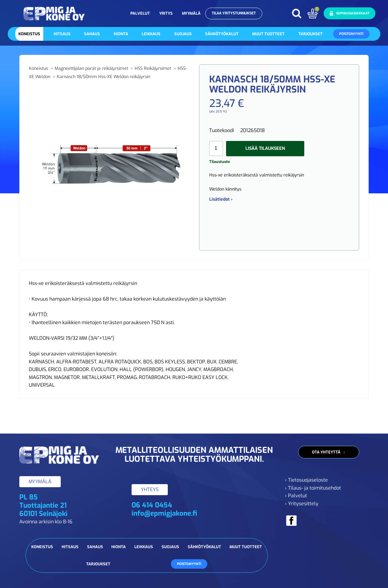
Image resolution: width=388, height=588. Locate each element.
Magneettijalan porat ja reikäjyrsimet (91, 68)
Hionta (121, 34)
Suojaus (183, 34)
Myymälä (191, 13)
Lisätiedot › (221, 199)
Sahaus (92, 34)
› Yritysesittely (302, 504)
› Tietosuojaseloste (306, 480)
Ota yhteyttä (326, 452)
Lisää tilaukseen (265, 148)
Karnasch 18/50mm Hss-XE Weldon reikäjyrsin (104, 77)
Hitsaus (62, 34)
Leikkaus (151, 34)
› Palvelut (296, 496)
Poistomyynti (351, 34)
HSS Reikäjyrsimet (153, 68)
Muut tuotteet (268, 34)
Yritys (166, 13)
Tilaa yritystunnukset (234, 13)
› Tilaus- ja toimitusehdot (313, 488)
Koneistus (29, 34)
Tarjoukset (311, 34)
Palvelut (140, 13)
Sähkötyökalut (222, 34)
